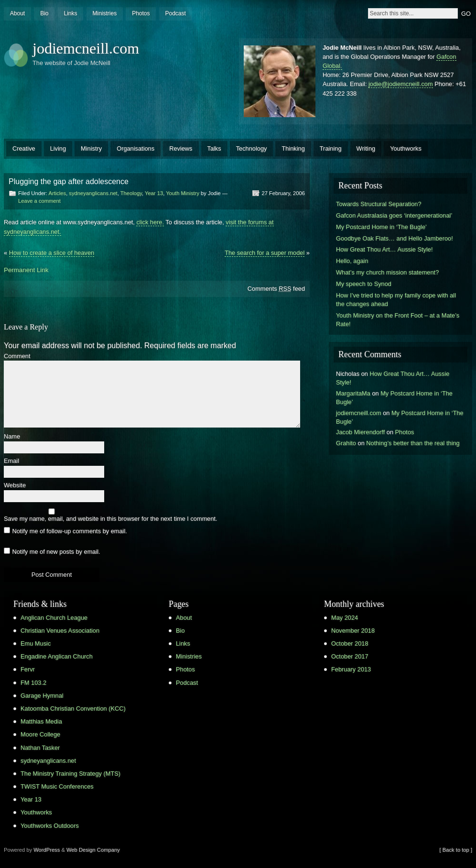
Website (15, 486)
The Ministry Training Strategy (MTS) (70, 774)
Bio (44, 13)
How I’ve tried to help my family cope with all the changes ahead (396, 300)
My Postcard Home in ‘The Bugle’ (381, 227)
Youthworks (406, 148)
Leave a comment (39, 201)
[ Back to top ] (456, 850)
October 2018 (350, 643)
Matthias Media (41, 721)
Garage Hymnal (42, 696)
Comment (17, 357)
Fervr (28, 669)
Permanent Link (26, 270)
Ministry (91, 148)
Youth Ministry (183, 193)
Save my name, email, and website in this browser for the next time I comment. (111, 519)
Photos (141, 13)
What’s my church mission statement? (387, 272)
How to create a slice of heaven (52, 253)
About (17, 13)
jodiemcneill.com (86, 48)
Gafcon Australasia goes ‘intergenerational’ (394, 215)
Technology (252, 148)
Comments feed (276, 289)
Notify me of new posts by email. (56, 552)
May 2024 (345, 618)
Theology (131, 193)
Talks (214, 148)
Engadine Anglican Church (57, 656)
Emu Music (36, 643)
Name (12, 437)
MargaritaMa (353, 393)
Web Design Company (93, 850)
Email (11, 461)
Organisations (135, 148)
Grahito (346, 443)
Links (70, 13)
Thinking (293, 148)
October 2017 (350, 656)
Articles (57, 193)
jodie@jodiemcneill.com (401, 84)
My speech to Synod (364, 284)
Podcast (175, 13)
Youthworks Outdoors (50, 826)
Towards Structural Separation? (379, 204)
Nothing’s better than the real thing (413, 443)
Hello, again (352, 261)
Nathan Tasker (40, 748)
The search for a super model (265, 253)
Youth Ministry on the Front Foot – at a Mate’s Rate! (398, 320)
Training (331, 148)
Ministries (104, 13)
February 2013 (351, 669)
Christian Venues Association (60, 631)
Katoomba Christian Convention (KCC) (73, 709)
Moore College (40, 734)
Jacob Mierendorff (360, 432)
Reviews (181, 148)
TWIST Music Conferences (57, 786)
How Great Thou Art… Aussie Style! (384, 249)
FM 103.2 (33, 683)
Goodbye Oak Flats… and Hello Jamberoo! (395, 238)
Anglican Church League (54, 618)
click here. (150, 222)
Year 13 (154, 193)
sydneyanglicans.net (93, 193)
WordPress (47, 850)
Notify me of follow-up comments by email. (69, 531)
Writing (366, 148)
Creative (24, 148)
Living (58, 148)
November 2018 (353, 631)
